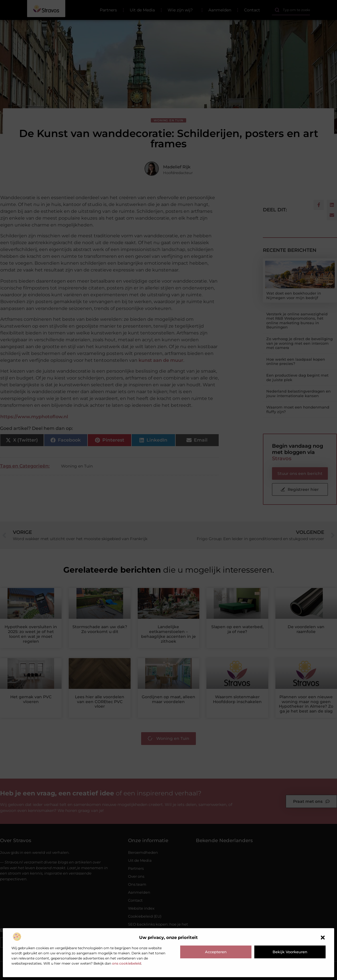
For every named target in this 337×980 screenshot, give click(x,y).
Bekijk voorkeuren (290, 952)
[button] (323, 938)
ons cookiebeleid (127, 963)
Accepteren (216, 952)
